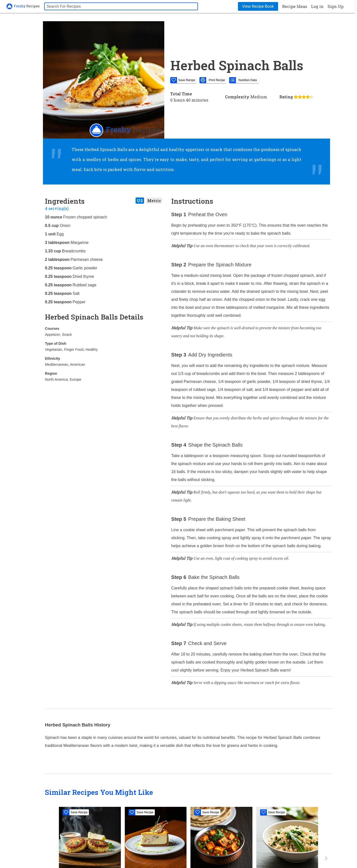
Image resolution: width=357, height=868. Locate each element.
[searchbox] (121, 6)
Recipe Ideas (295, 6)
